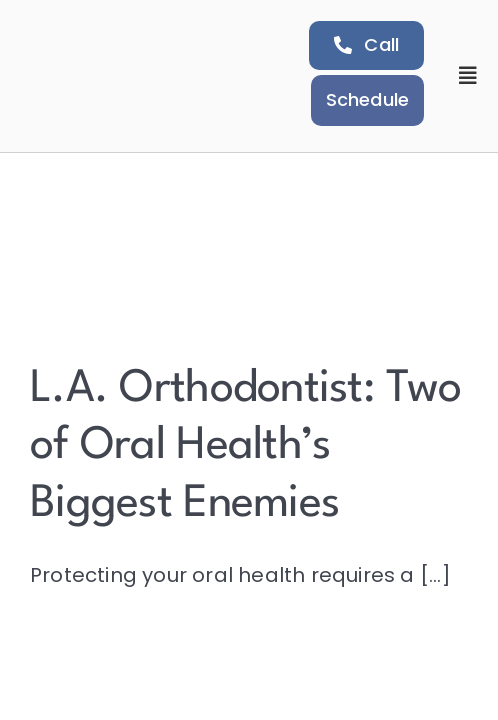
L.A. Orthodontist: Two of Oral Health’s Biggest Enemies (245, 447)
